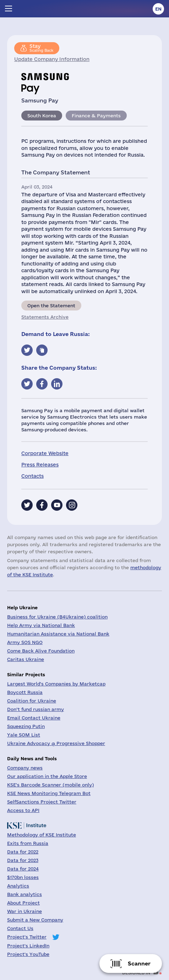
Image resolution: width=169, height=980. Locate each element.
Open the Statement (51, 306)
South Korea (42, 116)
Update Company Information (52, 59)
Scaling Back (41, 48)
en (158, 9)
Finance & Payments (96, 116)
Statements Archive (45, 317)
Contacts (32, 476)
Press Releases (40, 465)
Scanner (139, 964)
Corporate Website (45, 453)
